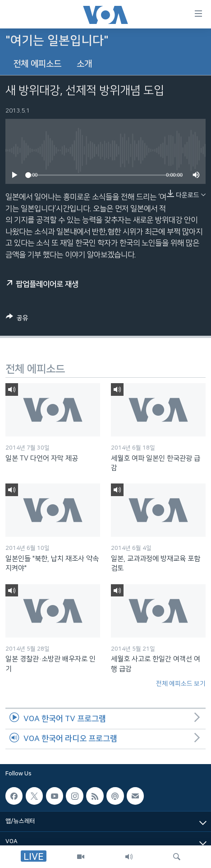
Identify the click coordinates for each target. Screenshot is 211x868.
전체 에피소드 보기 (181, 684)
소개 (84, 64)
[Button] (17, 319)
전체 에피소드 (37, 64)
